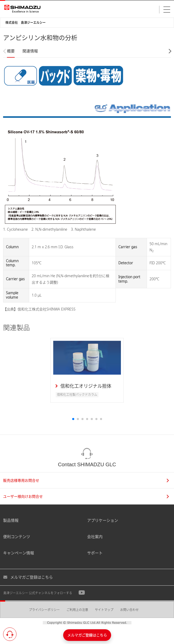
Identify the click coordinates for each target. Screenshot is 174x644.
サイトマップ (104, 610)
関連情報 (30, 51)
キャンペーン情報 (19, 553)
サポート (95, 553)
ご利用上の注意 (77, 610)
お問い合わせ (129, 610)
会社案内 (95, 537)
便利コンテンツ (17, 537)
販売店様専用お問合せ (86, 480)
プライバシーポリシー (44, 610)
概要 (11, 51)
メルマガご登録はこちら (28, 577)
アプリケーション (103, 520)
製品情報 (11, 520)
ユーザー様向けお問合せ (86, 496)
